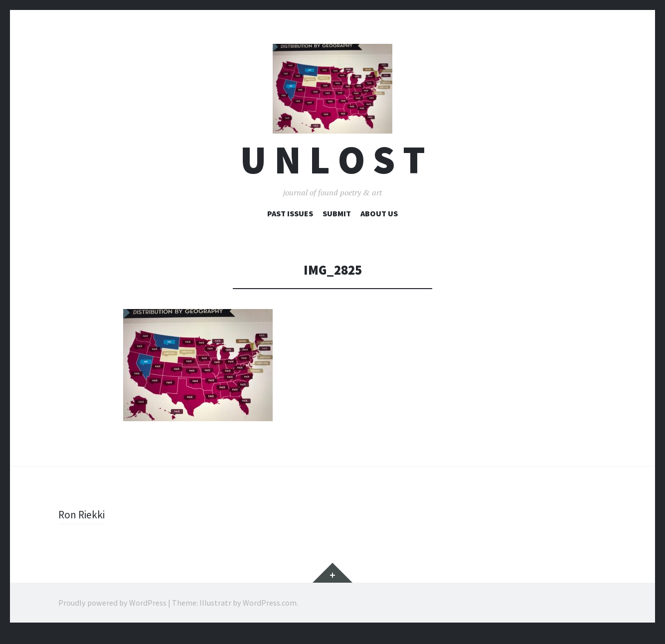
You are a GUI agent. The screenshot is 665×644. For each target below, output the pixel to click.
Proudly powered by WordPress (112, 614)
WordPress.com (270, 614)
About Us (379, 225)
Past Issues (290, 225)
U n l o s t (333, 171)
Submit (337, 225)
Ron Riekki (83, 526)
